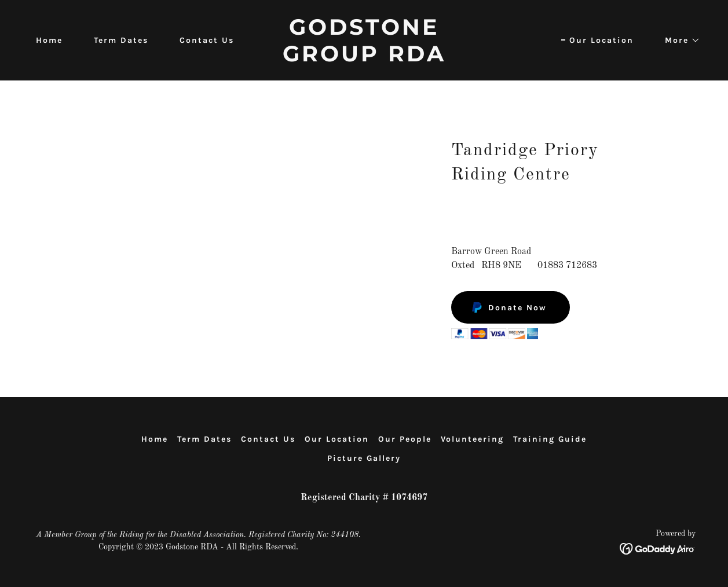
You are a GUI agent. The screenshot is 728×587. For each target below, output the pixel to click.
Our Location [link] (601, 40)
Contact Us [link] (207, 40)
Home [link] (49, 40)
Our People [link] (405, 439)
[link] (364, 59)
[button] (678, 41)
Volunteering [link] (472, 439)
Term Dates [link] (121, 40)
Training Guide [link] (550, 439)
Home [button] (155, 439)
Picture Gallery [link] (364, 458)
